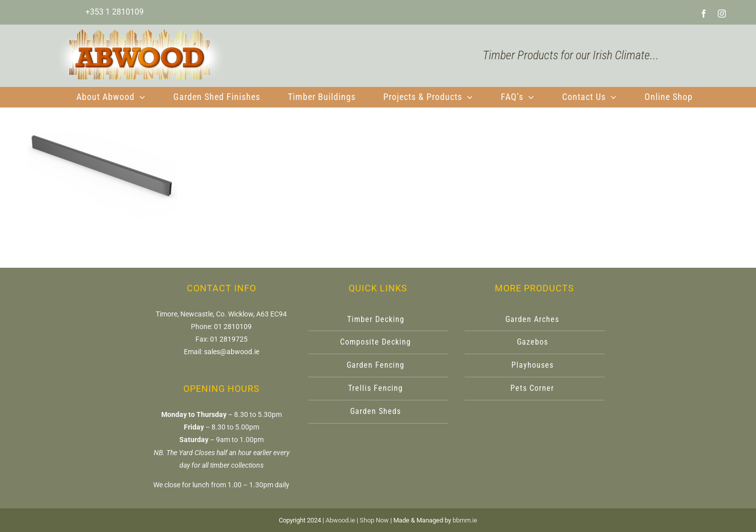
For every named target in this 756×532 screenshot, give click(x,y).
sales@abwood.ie (232, 352)
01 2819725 (229, 339)
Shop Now (374, 520)
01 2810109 (233, 327)
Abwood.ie (340, 520)
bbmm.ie (465, 520)
